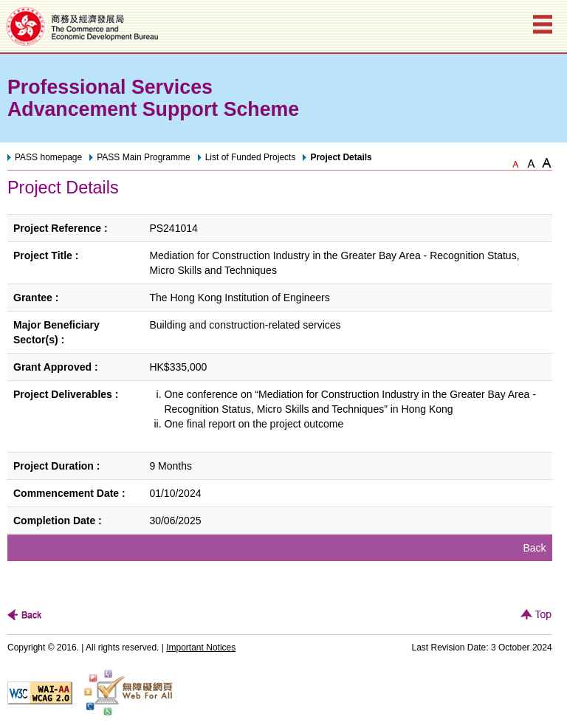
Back (535, 548)
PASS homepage (48, 157)
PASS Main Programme (144, 157)
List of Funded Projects (251, 157)
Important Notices (201, 648)
